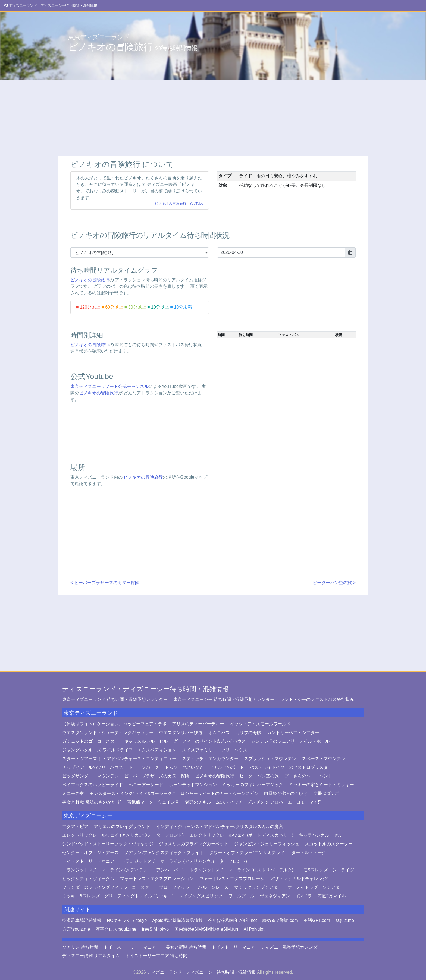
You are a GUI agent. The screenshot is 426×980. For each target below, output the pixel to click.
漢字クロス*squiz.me (116, 929)
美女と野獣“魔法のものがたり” (92, 802)
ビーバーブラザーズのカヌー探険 (157, 776)
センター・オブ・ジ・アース (90, 853)
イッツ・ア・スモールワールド (260, 724)
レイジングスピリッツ (201, 896)
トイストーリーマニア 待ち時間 (156, 956)
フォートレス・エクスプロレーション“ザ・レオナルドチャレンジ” (264, 879)
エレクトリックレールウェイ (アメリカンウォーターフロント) (123, 835)
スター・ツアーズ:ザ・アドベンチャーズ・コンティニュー (119, 759)
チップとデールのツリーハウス (93, 767)
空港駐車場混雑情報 (82, 920)
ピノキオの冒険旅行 (132, 43)
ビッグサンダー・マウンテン (90, 776)
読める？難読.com (280, 920)
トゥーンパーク (144, 767)
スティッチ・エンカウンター (210, 759)
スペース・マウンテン (324, 759)
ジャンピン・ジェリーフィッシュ (267, 844)
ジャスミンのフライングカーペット (194, 844)
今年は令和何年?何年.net (233, 920)
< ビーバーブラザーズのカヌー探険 (105, 583)
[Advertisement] (213, 118)
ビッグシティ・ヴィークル (88, 879)
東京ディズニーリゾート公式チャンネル (109, 386)
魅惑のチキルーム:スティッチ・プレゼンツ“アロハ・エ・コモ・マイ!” (253, 802)
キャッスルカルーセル (146, 741)
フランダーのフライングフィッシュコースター (108, 887)
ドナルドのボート (227, 767)
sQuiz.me (345, 920)
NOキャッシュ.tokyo (127, 920)
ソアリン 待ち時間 (80, 947)
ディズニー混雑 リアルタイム (91, 956)
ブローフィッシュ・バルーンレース (194, 887)
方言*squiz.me (76, 929)
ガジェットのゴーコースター (90, 741)
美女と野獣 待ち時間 (186, 947)
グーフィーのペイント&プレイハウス (210, 741)
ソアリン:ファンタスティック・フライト (164, 853)
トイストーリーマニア (233, 947)
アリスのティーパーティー (198, 724)
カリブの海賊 (248, 733)
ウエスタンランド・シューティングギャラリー (108, 733)
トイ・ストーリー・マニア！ (132, 947)
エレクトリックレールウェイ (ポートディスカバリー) (241, 835)
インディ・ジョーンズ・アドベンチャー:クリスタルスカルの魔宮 (220, 826)
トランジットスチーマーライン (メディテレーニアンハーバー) (123, 870)
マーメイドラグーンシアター (316, 887)
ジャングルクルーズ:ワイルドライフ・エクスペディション (119, 750)
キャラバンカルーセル (321, 835)
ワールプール (241, 896)
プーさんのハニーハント (308, 776)
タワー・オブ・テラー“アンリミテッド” (248, 853)
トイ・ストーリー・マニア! (89, 861)
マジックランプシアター (258, 887)
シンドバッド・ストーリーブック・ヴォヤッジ (108, 844)
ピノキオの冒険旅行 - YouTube (179, 203)
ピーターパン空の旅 (259, 776)
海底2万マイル (332, 896)
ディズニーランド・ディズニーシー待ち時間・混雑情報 (145, 689)
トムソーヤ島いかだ (184, 767)
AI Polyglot (254, 929)
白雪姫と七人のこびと (286, 793)
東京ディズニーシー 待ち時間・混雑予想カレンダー (224, 699)
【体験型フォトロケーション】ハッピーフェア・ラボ (114, 724)
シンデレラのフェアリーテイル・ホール (290, 741)
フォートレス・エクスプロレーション (157, 879)
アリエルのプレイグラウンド (122, 826)
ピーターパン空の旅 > (334, 583)
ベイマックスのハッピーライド (93, 785)
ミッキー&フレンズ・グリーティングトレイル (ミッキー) (118, 896)
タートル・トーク (309, 853)
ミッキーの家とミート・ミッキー (321, 785)
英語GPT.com (317, 920)
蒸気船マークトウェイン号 (153, 802)
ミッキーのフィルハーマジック (253, 785)
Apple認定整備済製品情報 (178, 920)
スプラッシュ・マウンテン (270, 759)
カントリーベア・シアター (293, 733)
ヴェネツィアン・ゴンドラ (286, 896)
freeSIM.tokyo (155, 929)
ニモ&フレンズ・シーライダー (329, 870)
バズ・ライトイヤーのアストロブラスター (291, 767)
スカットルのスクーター (329, 844)
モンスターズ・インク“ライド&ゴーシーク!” (132, 793)
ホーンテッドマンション (193, 785)
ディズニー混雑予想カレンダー (291, 947)
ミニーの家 (73, 793)
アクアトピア (75, 826)
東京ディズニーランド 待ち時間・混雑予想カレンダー (115, 699)
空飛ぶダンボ (326, 793)
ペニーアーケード (146, 785)
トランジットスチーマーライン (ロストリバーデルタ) (241, 870)
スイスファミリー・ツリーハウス (215, 750)
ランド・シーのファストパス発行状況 (317, 699)
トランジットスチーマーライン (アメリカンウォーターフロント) (184, 861)
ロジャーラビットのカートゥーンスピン (220, 793)
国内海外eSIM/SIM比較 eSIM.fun (206, 929)
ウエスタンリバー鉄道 (181, 733)
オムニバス (219, 733)
